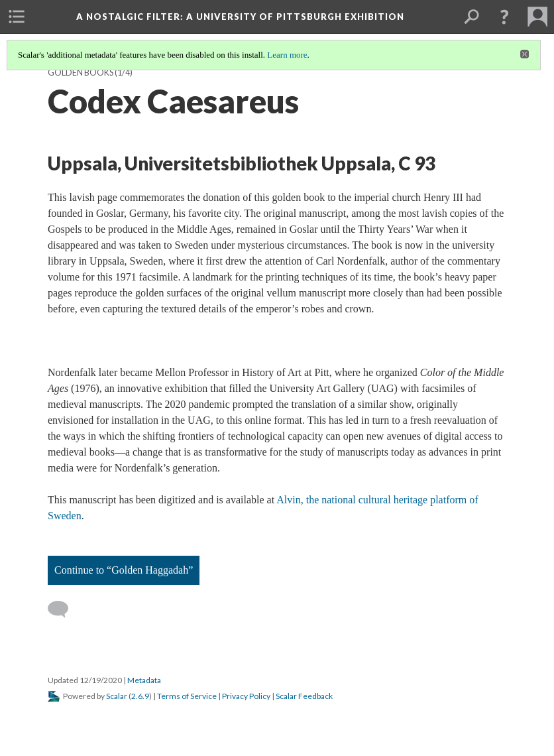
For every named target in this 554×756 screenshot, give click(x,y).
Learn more (287, 55)
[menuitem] (17, 17)
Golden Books (81, 73)
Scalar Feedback (304, 696)
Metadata (144, 680)
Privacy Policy (246, 696)
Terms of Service (187, 696)
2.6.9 (140, 696)
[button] (504, 17)
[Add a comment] (64, 609)
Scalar (117, 696)
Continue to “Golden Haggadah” (124, 570)
